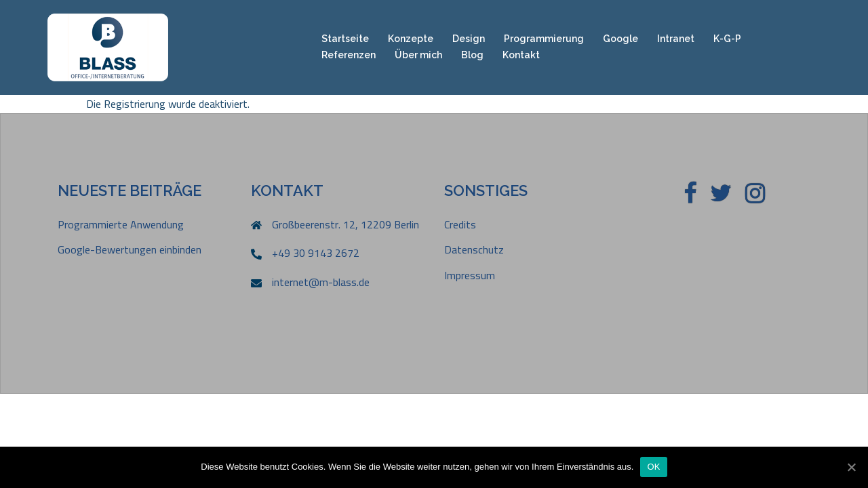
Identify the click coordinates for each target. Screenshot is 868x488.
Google (620, 39)
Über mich (418, 55)
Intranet (676, 39)
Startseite (345, 39)
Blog (472, 55)
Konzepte (411, 39)
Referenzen (349, 55)
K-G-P (727, 39)
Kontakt (521, 55)
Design (469, 39)
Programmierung (544, 39)
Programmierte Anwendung (121, 224)
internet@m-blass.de (321, 282)
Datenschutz (474, 249)
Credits (460, 224)
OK (653, 467)
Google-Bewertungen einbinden (130, 249)
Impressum (470, 275)
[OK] (851, 467)
